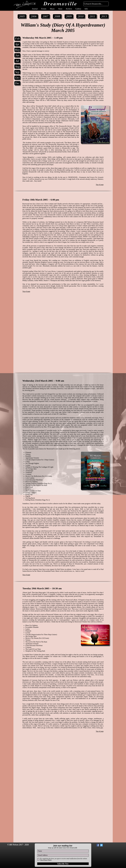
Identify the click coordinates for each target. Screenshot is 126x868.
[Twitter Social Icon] (101, 845)
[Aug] (17, 66)
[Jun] (17, 55)
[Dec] (17, 83)
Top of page (100, 185)
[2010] (81, 16)
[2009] (69, 16)
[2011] (92, 16)
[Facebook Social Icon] (98, 845)
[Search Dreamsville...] (95, 4)
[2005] (22, 16)
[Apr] (17, 44)
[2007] (45, 16)
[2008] (57, 16)
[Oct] (17, 78)
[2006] (34, 16)
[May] (17, 50)
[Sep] (17, 72)
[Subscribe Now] (63, 864)
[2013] (104, 16)
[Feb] (17, 39)
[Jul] (17, 61)
